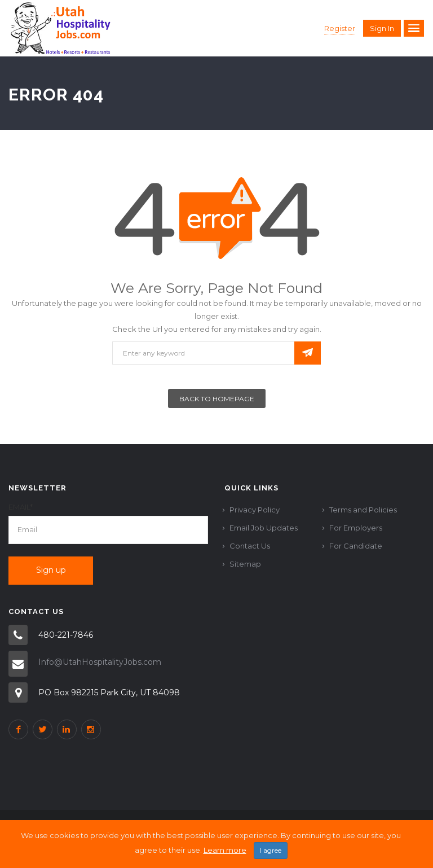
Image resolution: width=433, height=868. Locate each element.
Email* (21, 507)
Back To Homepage (217, 399)
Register (340, 28)
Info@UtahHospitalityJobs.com (100, 662)
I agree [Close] (271, 854)
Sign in (382, 28)
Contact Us (250, 546)
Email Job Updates (264, 528)
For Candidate (356, 546)
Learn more (225, 854)
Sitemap (245, 564)
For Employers (356, 528)
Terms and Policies (363, 510)
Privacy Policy (255, 510)
